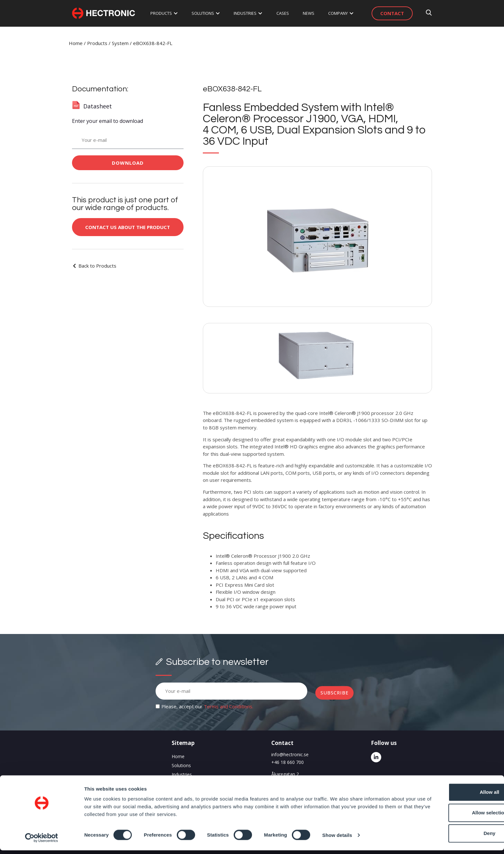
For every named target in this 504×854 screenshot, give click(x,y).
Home (76, 43)
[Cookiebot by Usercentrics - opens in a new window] (42, 841)
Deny (450, 837)
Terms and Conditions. (229, 706)
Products (97, 43)
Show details (337, 839)
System (120, 43)
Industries (182, 774)
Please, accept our (207, 706)
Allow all (450, 796)
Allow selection (450, 817)
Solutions (181, 765)
